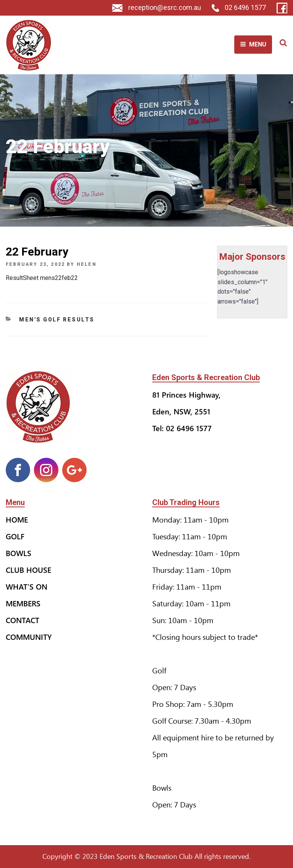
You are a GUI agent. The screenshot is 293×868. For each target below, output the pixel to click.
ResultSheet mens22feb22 (42, 278)
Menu (253, 44)
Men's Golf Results (57, 320)
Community (29, 637)
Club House (28, 570)
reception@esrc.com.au (157, 7)
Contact (23, 620)
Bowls (19, 553)
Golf (15, 536)
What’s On (27, 586)
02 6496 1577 (239, 7)
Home (17, 519)
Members (23, 603)
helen (87, 264)
